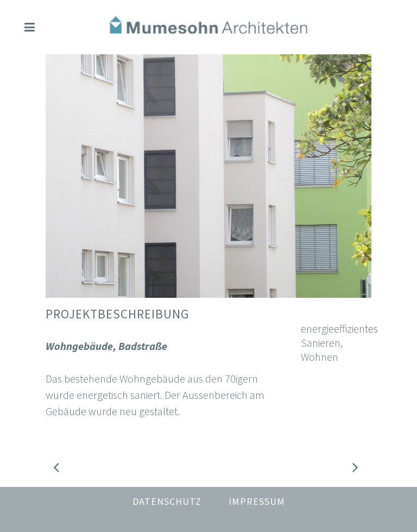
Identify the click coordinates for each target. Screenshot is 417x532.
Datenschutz (167, 501)
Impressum (257, 501)
